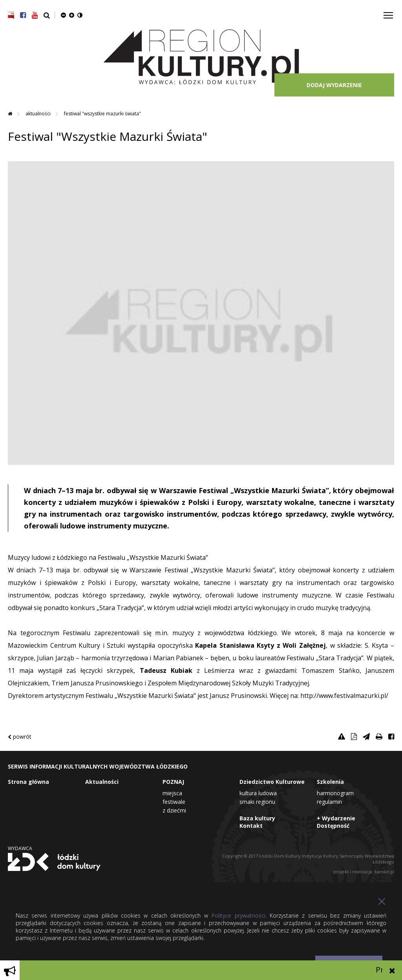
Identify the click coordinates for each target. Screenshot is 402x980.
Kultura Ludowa (258, 793)
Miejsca (172, 793)
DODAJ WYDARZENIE (334, 85)
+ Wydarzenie (336, 818)
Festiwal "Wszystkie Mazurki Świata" (102, 114)
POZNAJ (173, 782)
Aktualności (39, 114)
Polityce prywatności (238, 915)
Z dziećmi (174, 810)
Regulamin (329, 802)
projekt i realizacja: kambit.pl (364, 872)
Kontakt (251, 826)
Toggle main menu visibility (389, 12)
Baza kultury (257, 818)
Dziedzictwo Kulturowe (272, 782)
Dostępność (333, 826)
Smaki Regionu (257, 802)
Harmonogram (335, 793)
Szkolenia (330, 782)
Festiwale (174, 802)
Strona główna (28, 782)
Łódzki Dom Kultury (54, 862)
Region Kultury (201, 57)
